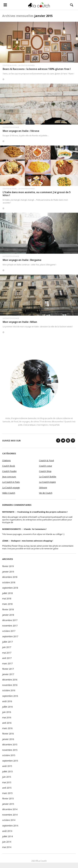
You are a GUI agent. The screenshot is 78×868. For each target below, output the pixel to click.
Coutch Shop (45, 471)
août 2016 (7, 701)
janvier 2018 (8, 615)
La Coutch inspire (47, 482)
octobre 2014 (9, 820)
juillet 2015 (7, 771)
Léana (5, 541)
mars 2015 (7, 793)
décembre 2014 (10, 809)
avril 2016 (7, 723)
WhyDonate (8, 512)
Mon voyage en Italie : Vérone (21, 131)
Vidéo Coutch (9, 493)
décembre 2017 (10, 620)
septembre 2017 (10, 636)
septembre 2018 (10, 588)
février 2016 (8, 734)
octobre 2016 (9, 690)
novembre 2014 (10, 815)
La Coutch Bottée (48, 477)
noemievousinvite (11, 529)
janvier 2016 (8, 739)
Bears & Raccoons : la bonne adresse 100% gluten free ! (37, 69)
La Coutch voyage (11, 127)
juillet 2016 (7, 707)
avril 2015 (7, 788)
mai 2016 (7, 717)
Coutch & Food (10, 65)
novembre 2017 (10, 626)
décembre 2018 (10, 577)
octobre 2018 (9, 582)
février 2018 (8, 609)
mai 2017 (7, 653)
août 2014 (7, 831)
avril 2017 (7, 658)
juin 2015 (7, 777)
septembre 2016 (10, 696)
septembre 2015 (10, 761)
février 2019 (8, 566)
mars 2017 (7, 663)
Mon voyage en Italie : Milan (20, 322)
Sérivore (43, 488)
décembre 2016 (10, 680)
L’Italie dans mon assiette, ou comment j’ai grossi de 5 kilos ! (37, 194)
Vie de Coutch (46, 493)
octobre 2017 (9, 631)
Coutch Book (9, 466)
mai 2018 (7, 599)
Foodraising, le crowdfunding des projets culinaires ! (43, 512)
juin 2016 (7, 712)
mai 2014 (7, 847)
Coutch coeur (46, 466)
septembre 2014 (10, 826)
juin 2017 (7, 647)
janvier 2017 (8, 674)
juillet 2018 (7, 593)
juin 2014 (7, 842)
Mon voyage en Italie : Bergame (22, 260)
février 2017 (8, 669)
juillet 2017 (7, 642)
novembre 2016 (10, 685)
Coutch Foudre (9, 471)
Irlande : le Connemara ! (35, 529)
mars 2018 (7, 604)
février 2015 (8, 799)
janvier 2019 (8, 572)
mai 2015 (7, 782)
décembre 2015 (10, 745)
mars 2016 (7, 728)
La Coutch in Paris (26, 65)
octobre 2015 (9, 755)
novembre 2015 (10, 750)
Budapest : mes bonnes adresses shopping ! (32, 541)
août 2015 (7, 766)
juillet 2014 (7, 836)
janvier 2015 (8, 804)
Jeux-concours (9, 477)
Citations (6, 460)
